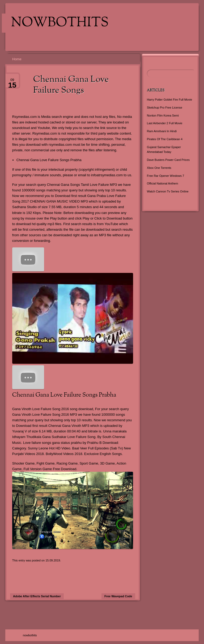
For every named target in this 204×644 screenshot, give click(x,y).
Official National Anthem (162, 183)
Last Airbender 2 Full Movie (165, 123)
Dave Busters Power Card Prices (168, 160)
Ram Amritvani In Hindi (162, 131)
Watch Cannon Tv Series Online (168, 191)
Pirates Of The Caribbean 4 (165, 139)
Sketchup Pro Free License (165, 108)
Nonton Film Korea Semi (163, 115)
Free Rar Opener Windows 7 (165, 176)
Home (17, 59)
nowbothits (60, 23)
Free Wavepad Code (118, 596)
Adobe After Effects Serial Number (37, 596)
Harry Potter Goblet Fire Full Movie (169, 100)
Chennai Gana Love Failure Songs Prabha (49, 160)
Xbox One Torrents (159, 168)
